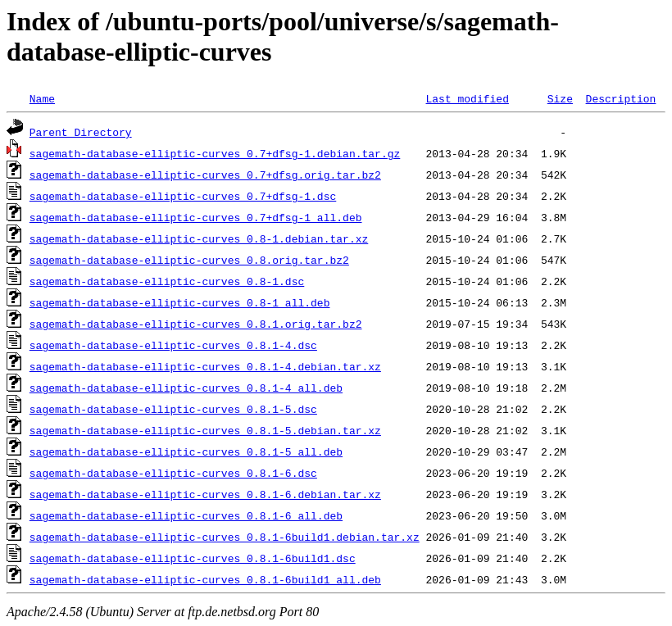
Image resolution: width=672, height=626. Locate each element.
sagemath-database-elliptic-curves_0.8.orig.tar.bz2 (189, 260)
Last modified (467, 98)
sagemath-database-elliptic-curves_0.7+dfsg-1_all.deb (196, 217)
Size (560, 98)
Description (620, 98)
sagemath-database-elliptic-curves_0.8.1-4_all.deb (186, 388)
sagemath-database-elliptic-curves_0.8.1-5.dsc (173, 409)
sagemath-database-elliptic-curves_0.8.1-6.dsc (173, 473)
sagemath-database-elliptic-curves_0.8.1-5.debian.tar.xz (205, 430)
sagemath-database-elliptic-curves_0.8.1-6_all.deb (186, 515)
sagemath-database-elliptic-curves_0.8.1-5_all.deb (186, 451)
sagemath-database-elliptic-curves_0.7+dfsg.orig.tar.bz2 (205, 175)
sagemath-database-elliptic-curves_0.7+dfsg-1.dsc (183, 196)
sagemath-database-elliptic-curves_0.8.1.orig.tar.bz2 (196, 324)
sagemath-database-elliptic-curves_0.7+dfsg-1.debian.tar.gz (215, 153)
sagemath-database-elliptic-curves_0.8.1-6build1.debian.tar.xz (225, 537)
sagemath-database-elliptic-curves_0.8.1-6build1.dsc (193, 558)
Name (42, 98)
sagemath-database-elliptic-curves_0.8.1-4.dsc (173, 345)
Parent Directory (81, 132)
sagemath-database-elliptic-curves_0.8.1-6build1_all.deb (205, 579)
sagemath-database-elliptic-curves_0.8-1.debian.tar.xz (199, 238)
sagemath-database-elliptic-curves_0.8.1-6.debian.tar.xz (205, 494)
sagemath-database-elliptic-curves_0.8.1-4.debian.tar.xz (205, 366)
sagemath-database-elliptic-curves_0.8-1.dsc (167, 281)
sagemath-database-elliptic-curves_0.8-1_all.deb (180, 302)
